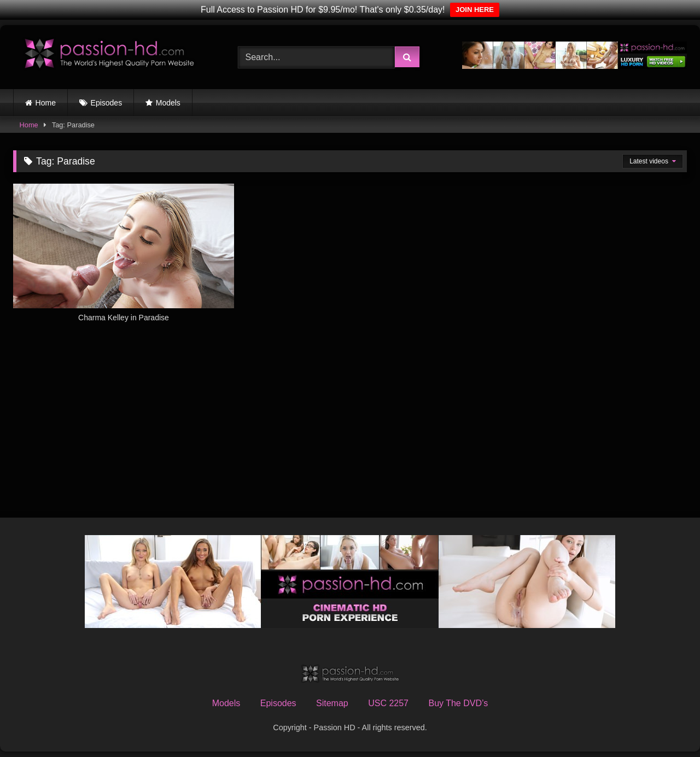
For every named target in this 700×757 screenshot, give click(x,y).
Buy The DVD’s (458, 703)
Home (46, 103)
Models (168, 103)
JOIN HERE (475, 10)
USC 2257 (388, 703)
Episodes (107, 103)
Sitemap (332, 703)
